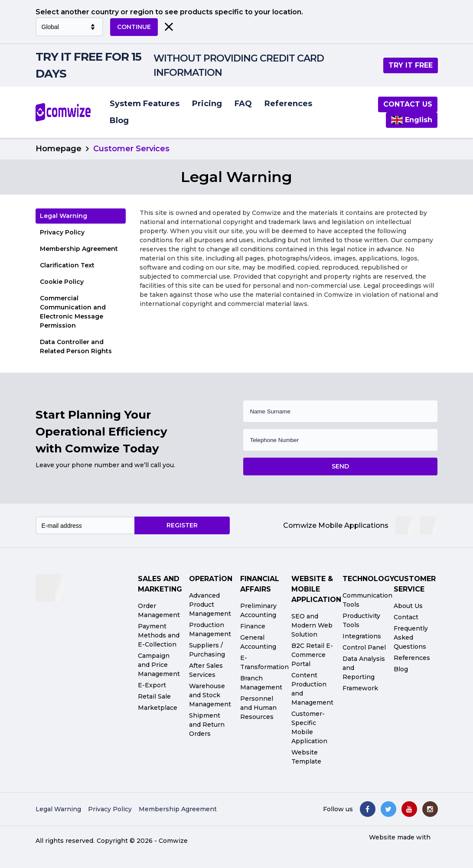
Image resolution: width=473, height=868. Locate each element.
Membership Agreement (79, 249)
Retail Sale (154, 696)
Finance (253, 626)
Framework (360, 688)
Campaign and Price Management (159, 665)
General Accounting (258, 642)
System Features (145, 104)
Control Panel (364, 647)
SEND (340, 466)
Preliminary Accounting (258, 610)
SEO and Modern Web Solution (312, 625)
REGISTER (182, 525)
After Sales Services (206, 670)
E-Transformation (264, 662)
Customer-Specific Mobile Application (309, 727)
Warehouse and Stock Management (210, 695)
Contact (406, 617)
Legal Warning (64, 216)
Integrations (362, 636)
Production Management (210, 629)
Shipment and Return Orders (207, 725)
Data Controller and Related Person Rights (76, 346)
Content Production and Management (312, 689)
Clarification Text (67, 265)
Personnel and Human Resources (258, 708)
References (288, 104)
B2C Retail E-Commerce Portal (312, 655)
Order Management (159, 610)
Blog (119, 120)
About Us (408, 606)
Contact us (408, 104)
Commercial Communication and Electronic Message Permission (73, 312)
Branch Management (261, 683)
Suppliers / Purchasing (207, 650)
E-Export (152, 685)
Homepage (59, 149)
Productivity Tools (361, 620)
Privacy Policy (62, 232)
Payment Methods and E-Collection (159, 635)
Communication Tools (367, 600)
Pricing (207, 104)
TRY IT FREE (411, 65)
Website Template (306, 757)
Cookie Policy (62, 282)
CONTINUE (134, 27)
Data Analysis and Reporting (364, 668)
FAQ (243, 104)
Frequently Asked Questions (411, 637)
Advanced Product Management (210, 605)
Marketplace (158, 708)
